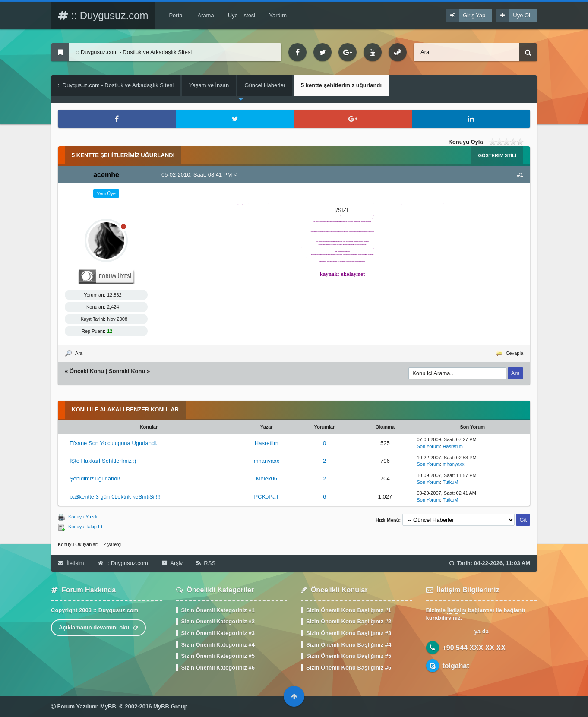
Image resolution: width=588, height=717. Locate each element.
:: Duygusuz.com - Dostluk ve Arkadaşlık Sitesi (116, 85)
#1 (520, 175)
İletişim (71, 563)
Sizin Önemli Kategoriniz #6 (218, 668)
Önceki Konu (87, 371)
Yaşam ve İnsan (209, 85)
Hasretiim (267, 443)
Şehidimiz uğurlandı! (95, 479)
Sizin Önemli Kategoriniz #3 (218, 633)
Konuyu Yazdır (84, 517)
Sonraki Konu (127, 371)
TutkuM (450, 482)
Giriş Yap (474, 15)
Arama (205, 15)
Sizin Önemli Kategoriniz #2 (218, 621)
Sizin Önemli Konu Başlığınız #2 (349, 621)
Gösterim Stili (497, 155)
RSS (206, 563)
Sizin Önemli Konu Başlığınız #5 (349, 656)
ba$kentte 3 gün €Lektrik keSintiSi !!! (115, 497)
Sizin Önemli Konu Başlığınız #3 (349, 633)
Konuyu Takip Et (85, 527)
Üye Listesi (242, 15)
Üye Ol (522, 15)
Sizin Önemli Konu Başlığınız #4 (349, 645)
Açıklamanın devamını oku (98, 627)
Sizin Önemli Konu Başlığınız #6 (349, 668)
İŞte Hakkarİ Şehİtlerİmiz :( (103, 461)
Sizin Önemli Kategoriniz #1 (218, 610)
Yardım (278, 15)
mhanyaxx (267, 461)
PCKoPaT (266, 497)
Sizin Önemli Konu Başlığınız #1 (349, 610)
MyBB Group (170, 706)
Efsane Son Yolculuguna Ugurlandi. (114, 443)
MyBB (108, 706)
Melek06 (267, 479)
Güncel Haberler (265, 85)
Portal (176, 15)
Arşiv (172, 563)
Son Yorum (428, 446)
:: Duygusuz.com (103, 15)
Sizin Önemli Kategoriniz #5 (218, 656)
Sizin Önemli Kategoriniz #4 (218, 645)
